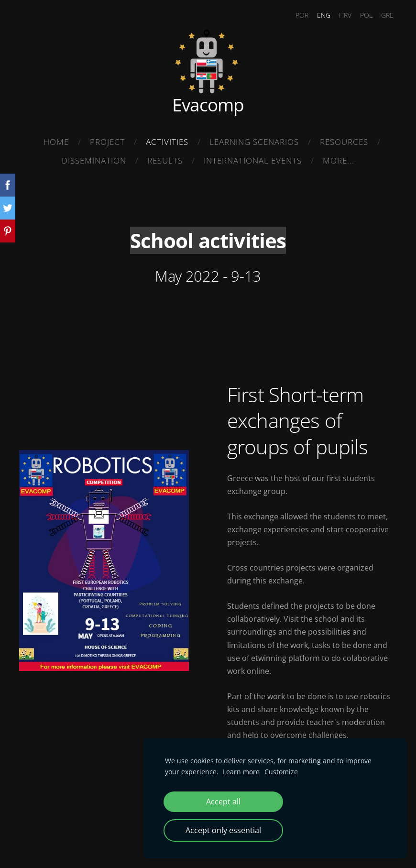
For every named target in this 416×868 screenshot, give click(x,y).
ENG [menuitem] (324, 15)
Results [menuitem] (165, 160)
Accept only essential (223, 830)
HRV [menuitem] (345, 15)
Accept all (223, 802)
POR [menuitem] (302, 15)
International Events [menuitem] (253, 160)
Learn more (241, 772)
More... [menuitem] (339, 160)
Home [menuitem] (56, 142)
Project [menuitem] (107, 142)
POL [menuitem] (366, 15)
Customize (281, 772)
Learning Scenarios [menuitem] (254, 142)
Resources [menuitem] (344, 142)
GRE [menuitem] (387, 15)
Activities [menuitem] (167, 142)
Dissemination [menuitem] (94, 160)
